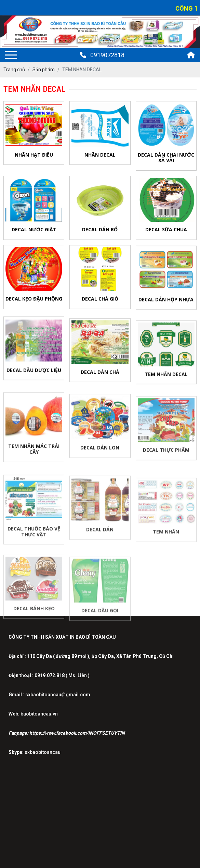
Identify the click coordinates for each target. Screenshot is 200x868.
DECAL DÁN (100, 535)
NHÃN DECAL (100, 155)
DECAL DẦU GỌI (100, 617)
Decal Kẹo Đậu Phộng (34, 299)
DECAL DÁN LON (100, 453)
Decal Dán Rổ (100, 229)
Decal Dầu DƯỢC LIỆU (34, 373)
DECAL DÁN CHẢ (100, 376)
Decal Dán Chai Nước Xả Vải (166, 158)
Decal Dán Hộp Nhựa (166, 302)
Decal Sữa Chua (166, 229)
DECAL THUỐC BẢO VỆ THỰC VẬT (34, 538)
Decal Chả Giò (100, 300)
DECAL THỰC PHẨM (166, 456)
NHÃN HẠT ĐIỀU (34, 155)
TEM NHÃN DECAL (166, 378)
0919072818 (102, 55)
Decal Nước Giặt (34, 229)
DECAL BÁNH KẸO (34, 615)
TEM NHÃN (166, 538)
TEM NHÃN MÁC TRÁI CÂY (34, 454)
